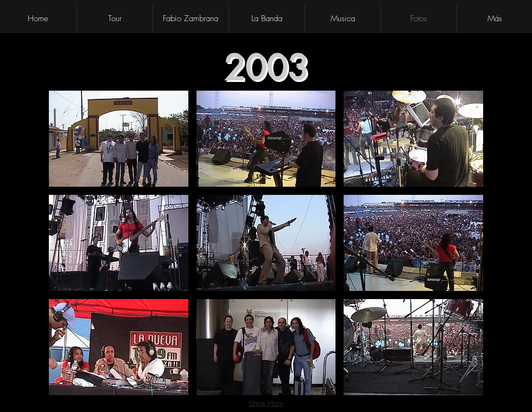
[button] (119, 139)
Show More (266, 403)
